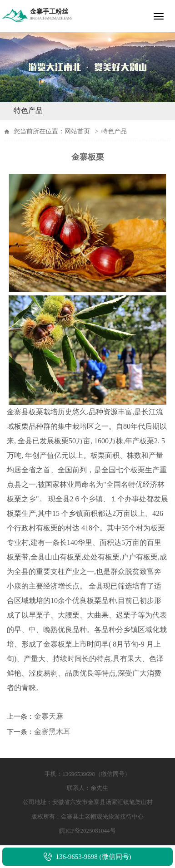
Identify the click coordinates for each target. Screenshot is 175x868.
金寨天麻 (49, 716)
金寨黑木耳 (52, 732)
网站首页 (77, 131)
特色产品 (28, 110)
